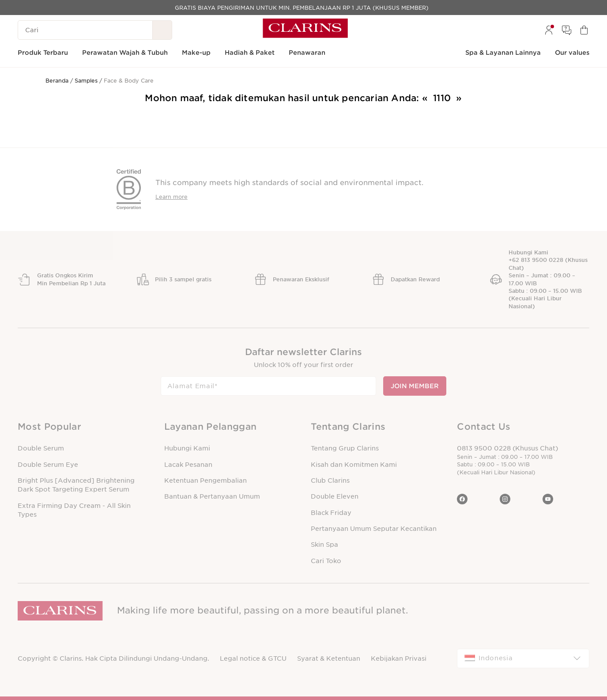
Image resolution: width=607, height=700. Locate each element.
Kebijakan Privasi (399, 658)
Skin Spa (324, 545)
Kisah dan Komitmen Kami (354, 465)
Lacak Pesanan (188, 465)
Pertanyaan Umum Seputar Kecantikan (374, 529)
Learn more (172, 197)
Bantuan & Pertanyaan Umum (212, 496)
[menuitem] (549, 30)
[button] (84, 427)
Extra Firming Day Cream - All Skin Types (74, 510)
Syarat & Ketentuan (329, 658)
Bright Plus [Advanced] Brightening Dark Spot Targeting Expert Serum (76, 485)
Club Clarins (330, 481)
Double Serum (41, 448)
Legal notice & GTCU (253, 658)
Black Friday (331, 513)
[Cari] (85, 30)
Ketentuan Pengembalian (205, 481)
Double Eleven (335, 496)
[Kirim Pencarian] (162, 30)
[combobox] (523, 658)
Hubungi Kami (187, 448)
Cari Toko (326, 561)
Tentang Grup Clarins (345, 448)
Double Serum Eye (48, 465)
